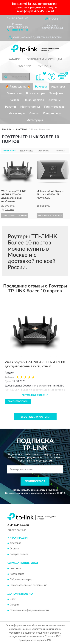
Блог (13, 599)
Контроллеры (52, 113)
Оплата (14, 549)
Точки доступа (34, 100)
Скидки (14, 605)
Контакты (45, 66)
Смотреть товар (18, 401)
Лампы (34, 113)
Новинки (25, 66)
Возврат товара (19, 554)
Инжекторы (17, 113)
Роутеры (41, 87)
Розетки (10, 107)
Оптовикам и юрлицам (44, 59)
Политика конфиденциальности (29, 610)
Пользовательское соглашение (28, 585)
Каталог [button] (14, 59)
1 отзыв (9, 210)
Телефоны (56, 93)
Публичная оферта (21, 580)
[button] (17, 30)
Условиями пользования (43, 493)
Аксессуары (35, 120)
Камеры (15, 100)
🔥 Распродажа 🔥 (18, 87)
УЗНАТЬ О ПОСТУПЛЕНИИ (15, 216)
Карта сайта (17, 574)
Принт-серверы (55, 107)
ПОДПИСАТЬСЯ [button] (35, 481)
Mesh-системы (30, 107)
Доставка (15, 543)
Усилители (14, 93)
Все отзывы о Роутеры (35, 417)
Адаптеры (58, 87)
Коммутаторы (36, 93)
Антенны (55, 100)
